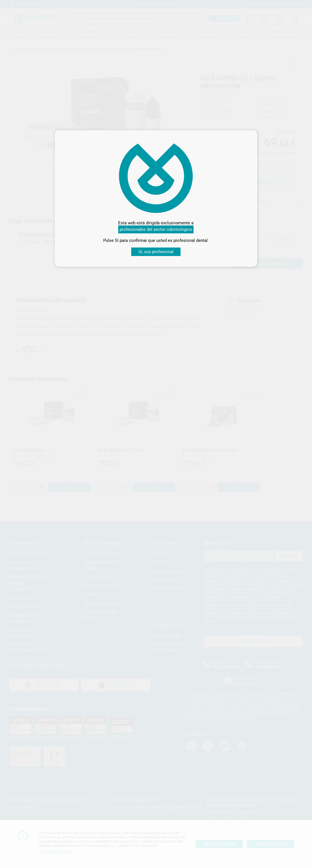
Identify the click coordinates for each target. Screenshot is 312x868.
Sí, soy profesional (156, 252)
